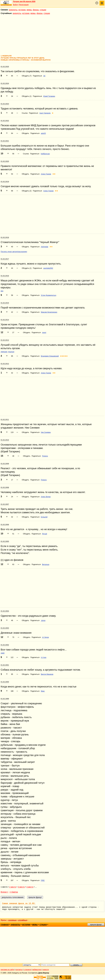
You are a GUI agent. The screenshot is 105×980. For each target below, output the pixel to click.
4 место (30, 887)
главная (5, 925)
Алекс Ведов (46, 497)
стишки (43, 10)
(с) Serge (45, 637)
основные (12, 920)
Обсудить (25, 133)
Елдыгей (44, 517)
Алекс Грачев (46, 174)
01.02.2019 (5, 182)
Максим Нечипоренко (49, 312)
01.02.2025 (5, 67)
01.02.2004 (5, 611)
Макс (43, 691)
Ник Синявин (46, 432)
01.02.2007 (5, 504)
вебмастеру (37, 970)
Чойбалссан (45, 154)
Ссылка (25, 113)
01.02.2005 (5, 541)
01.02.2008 (5, 488)
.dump (43, 620)
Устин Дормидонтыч (48, 295)
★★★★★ (64, 356)
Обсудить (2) (27, 191)
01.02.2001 (5, 665)
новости (46, 970)
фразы (36, 10)
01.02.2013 (5, 340)
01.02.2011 (5, 420)
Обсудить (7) (27, 76)
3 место (21, 887)
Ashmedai (44, 247)
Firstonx (45, 456)
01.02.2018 (5, 238)
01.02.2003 (5, 628)
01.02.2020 (5, 161)
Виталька (46, 564)
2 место (13, 887)
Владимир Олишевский (50, 356)
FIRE (43, 880)
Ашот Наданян (45, 113)
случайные (22, 920)
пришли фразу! (96, 925)
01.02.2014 (5, 320)
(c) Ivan (44, 657)
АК (44, 76)
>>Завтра (14, 892)
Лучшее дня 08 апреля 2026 (24, 2)
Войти (15, 5)
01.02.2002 (5, 645)
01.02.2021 (5, 141)
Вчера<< (5, 892)
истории (22, 10)
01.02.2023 (5, 104)
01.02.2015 (5, 303)
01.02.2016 (5, 276)
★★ (54, 174)
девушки (4, 352)
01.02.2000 (5, 682)
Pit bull (44, 534)
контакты (19, 970)
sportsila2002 (48, 268)
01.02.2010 (5, 440)
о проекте (28, 970)
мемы (29, 10)
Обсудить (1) (27, 96)
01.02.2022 (5, 121)
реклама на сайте (7, 970)
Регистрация (24, 5)
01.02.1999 (5, 699)
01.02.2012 (5, 364)
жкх (2, 291)
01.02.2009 (5, 464)
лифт (3, 653)
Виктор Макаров (47, 674)
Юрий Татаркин (49, 96)
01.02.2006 (5, 525)
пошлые (11, 352)
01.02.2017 (5, 259)
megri (44, 333)
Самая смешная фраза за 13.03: (19, 903)
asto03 (43, 133)
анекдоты (13, 10)
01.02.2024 (5, 84)
